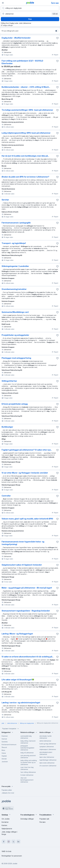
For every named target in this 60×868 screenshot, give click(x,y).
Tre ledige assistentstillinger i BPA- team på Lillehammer (27, 110)
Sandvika (5, 742)
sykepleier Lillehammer (47, 747)
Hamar (4, 753)
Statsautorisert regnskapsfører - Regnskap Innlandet (26, 611)
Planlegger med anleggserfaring (16, 358)
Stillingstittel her (9, 381)
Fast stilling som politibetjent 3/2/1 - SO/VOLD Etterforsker (22, 62)
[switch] (57, 31)
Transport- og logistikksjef (14, 243)
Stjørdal (4, 756)
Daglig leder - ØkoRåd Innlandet (16, 38)
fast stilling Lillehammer (28, 772)
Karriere (4, 825)
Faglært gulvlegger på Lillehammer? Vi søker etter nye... (27, 450)
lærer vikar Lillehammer (47, 757)
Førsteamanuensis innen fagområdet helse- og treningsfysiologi (23, 543)
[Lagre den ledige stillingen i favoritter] (57, 38)
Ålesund (4, 747)
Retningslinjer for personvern (12, 856)
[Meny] (3, 3)
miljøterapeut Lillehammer (48, 749)
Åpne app (55, 3)
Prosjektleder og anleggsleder (15, 335)
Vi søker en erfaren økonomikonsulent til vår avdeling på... (28, 657)
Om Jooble (6, 819)
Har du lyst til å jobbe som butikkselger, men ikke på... (25, 156)
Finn (30, 19)
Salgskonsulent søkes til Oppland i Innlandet (22, 565)
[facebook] (4, 842)
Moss (3, 750)
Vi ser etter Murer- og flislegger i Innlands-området (25, 473)
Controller (6, 496)
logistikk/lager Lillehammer (48, 760)
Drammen (5, 736)
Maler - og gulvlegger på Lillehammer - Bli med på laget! (27, 588)
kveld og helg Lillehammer (48, 744)
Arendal (4, 759)
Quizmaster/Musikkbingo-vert (15, 312)
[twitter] (13, 842)
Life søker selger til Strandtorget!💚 (18, 680)
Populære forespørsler (11, 729)
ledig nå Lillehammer (27, 753)
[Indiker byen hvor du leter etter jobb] (30, 14)
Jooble (15, 864)
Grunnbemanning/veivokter (14, 289)
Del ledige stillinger (27, 819)
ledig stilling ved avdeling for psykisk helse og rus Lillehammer (29, 762)
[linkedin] (18, 842)
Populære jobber (7, 790)
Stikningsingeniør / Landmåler (15, 266)
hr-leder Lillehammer (27, 775)
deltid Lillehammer (45, 741)
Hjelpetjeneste (7, 829)
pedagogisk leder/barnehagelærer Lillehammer (27, 748)
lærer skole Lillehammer (47, 763)
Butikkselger (7, 427)
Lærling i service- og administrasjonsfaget (21, 703)
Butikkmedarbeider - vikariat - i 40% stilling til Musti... (26, 87)
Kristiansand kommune (9, 745)
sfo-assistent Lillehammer (48, 766)
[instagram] (9, 842)
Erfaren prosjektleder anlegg (15, 404)
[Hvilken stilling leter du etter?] (30, 8)
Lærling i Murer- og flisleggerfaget (17, 634)
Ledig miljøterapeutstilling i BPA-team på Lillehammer (26, 133)
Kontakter (5, 822)
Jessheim (5, 762)
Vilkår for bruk (6, 851)
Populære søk (44, 819)
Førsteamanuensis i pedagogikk (16, 223)
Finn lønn (42, 822)
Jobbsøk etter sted (8, 793)
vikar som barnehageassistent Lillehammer (27, 780)
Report (55, 55)
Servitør (5, 200)
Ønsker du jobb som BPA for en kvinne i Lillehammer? (25, 177)
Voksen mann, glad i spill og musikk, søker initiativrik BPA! (27, 519)
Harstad (4, 739)
